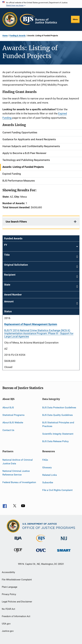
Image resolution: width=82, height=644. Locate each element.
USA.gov (6, 624)
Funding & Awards (17, 36)
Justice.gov (8, 631)
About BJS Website (13, 422)
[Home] (38, 19)
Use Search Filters (16, 222)
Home (5, 36)
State (7, 285)
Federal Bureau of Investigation (19, 482)
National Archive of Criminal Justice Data (18, 462)
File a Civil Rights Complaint (57, 490)
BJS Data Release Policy (56, 441)
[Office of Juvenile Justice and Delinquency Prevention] (18, 553)
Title (7, 255)
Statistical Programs (13, 415)
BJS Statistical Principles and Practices (58, 424)
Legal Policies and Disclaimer (17, 602)
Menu (75, 19)
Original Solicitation (16, 265)
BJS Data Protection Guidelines (59, 407)
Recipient (10, 275)
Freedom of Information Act (16, 616)
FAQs (45, 460)
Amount (9, 301)
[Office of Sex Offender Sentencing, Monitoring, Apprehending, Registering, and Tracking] (64, 552)
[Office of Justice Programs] (10, 19)
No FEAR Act (8, 609)
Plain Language (10, 587)
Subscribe (48, 482)
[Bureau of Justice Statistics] (41, 542)
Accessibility (8, 572)
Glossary (47, 467)
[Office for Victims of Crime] (41, 552)
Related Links (50, 475)
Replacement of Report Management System (31, 324)
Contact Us (8, 430)
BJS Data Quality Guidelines (57, 415)
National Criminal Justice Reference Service (16, 473)
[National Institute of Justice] (64, 541)
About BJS (8, 407)
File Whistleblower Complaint (17, 580)
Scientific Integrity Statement (58, 434)
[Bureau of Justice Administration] (18, 541)
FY (41, 247)
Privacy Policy (9, 594)
